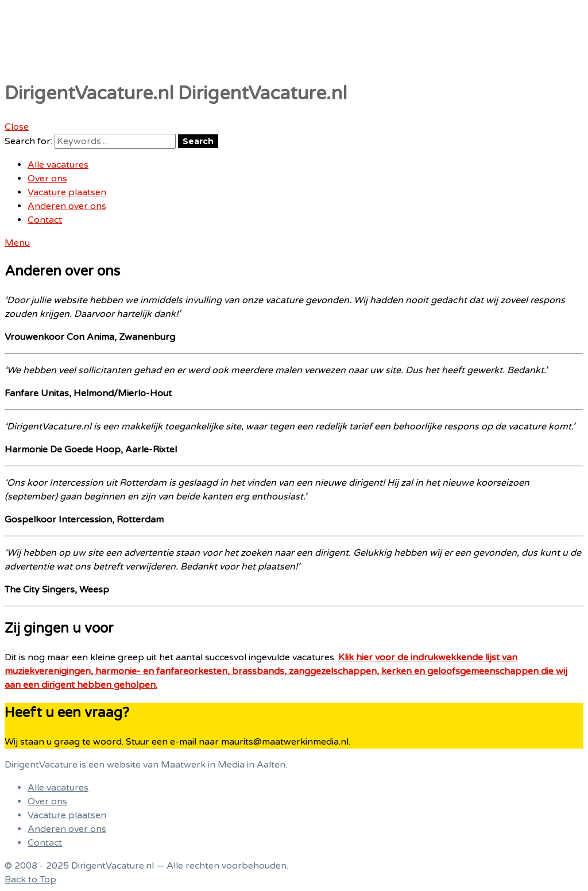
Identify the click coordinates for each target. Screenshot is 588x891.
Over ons (47, 179)
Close (17, 127)
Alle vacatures (58, 165)
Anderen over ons (67, 206)
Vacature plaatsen (67, 192)
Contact (45, 220)
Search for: (28, 141)
